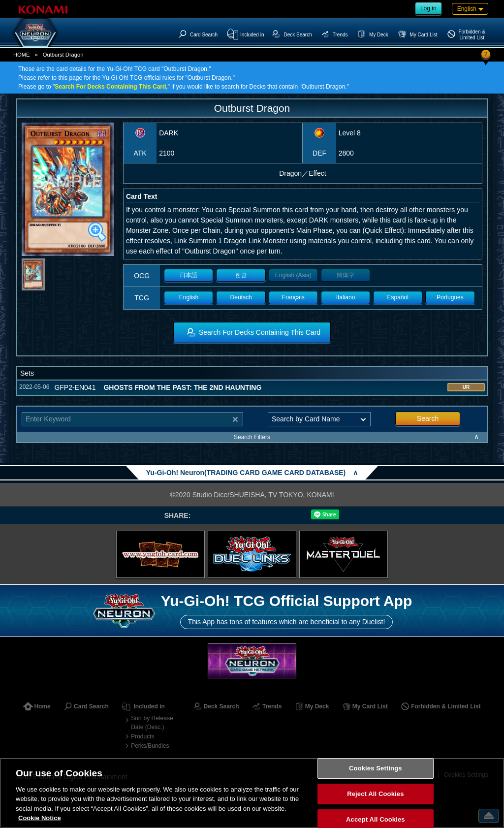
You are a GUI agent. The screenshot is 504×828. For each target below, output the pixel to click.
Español (398, 297)
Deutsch (241, 297)
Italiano (346, 297)
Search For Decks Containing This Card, (111, 87)
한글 (241, 275)
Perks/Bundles (150, 746)
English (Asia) (293, 275)
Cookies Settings (376, 769)
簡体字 (346, 275)
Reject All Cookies (375, 794)
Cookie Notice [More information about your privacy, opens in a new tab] (40, 818)
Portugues (450, 297)
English (189, 297)
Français (293, 297)
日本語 (189, 275)
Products (142, 736)
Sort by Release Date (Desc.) (152, 723)
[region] (252, 793)
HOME (22, 55)
